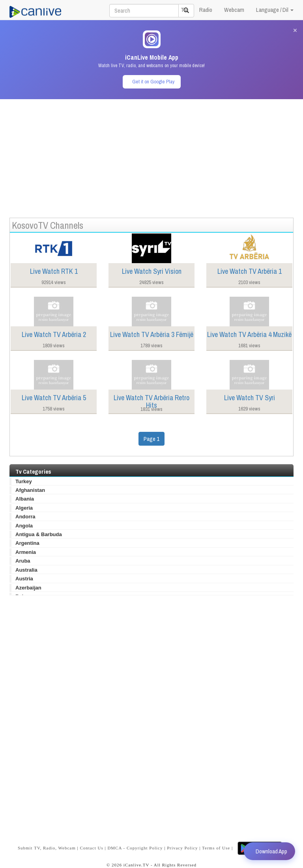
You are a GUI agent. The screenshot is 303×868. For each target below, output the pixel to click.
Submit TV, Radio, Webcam (47, 847)
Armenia (26, 552)
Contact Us (91, 847)
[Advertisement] (151, 154)
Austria (24, 579)
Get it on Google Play (153, 82)
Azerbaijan (28, 588)
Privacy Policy (182, 847)
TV (184, 10)
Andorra (25, 517)
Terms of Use (216, 847)
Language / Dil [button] (275, 10)
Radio (206, 10)
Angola (24, 526)
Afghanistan (30, 490)
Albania (25, 499)
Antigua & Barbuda (39, 534)
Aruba (23, 561)
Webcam (234, 10)
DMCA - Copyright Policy (135, 847)
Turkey (24, 481)
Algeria (24, 508)
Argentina (27, 543)
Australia (26, 570)
